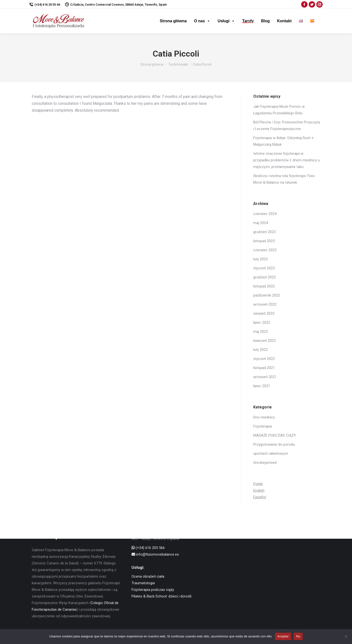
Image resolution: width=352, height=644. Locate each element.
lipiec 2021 (262, 386)
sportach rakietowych (271, 453)
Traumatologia (143, 583)
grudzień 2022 (264, 277)
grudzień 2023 (264, 232)
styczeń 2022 (264, 359)
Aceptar (283, 636)
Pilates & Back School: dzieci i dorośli (161, 596)
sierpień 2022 (264, 313)
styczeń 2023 (264, 268)
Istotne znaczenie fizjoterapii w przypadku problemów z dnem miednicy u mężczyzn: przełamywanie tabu (286, 160)
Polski (258, 484)
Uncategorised (265, 463)
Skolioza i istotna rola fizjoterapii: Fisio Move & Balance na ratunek (284, 179)
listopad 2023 (264, 241)
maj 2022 (261, 332)
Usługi (226, 21)
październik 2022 (267, 295)
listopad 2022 (264, 286)
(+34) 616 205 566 (148, 548)
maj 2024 (261, 223)
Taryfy (248, 21)
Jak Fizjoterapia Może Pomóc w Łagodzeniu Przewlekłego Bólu (279, 110)
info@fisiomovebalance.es (155, 554)
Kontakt (284, 21)
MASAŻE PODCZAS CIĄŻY (275, 435)
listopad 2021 (264, 368)
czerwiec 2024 (265, 214)
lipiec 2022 (262, 322)
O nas (202, 21)
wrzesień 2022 (265, 304)
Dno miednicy (264, 417)
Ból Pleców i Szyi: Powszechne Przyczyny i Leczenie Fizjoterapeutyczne (287, 125)
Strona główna (173, 21)
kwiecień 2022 (264, 341)
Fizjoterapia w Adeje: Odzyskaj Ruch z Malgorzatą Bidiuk (283, 141)
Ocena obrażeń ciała (148, 576)
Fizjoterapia (263, 426)
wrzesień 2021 (265, 377)
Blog (265, 21)
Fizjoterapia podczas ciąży (153, 590)
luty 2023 (260, 259)
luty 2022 (260, 350)
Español (260, 497)
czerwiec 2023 (265, 250)
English (259, 490)
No (298, 636)
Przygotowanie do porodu (274, 444)
